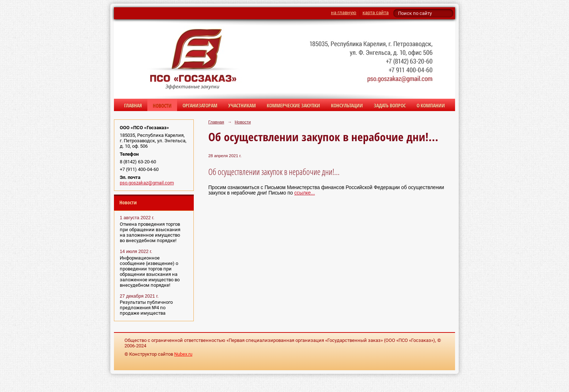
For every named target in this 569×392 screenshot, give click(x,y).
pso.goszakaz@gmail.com (147, 183)
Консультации (347, 105)
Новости (162, 105)
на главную (344, 13)
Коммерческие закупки (293, 105)
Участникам (242, 105)
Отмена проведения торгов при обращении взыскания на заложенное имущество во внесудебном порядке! (150, 232)
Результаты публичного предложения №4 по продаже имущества (146, 308)
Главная (133, 105)
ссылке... (305, 193)
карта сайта (376, 13)
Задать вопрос (390, 105)
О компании (431, 105)
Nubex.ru (183, 354)
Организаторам (200, 105)
